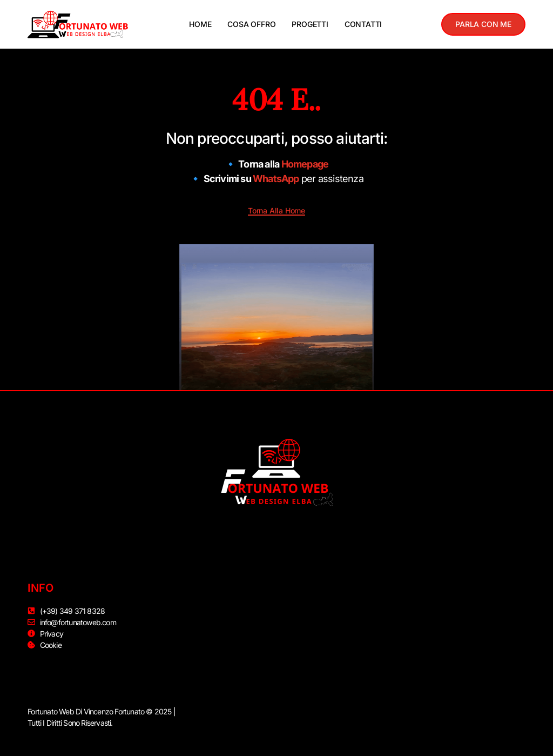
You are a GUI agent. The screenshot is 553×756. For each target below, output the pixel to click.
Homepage (305, 164)
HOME (200, 24)
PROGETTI (310, 24)
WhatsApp (276, 179)
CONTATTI (363, 24)
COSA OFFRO (251, 24)
